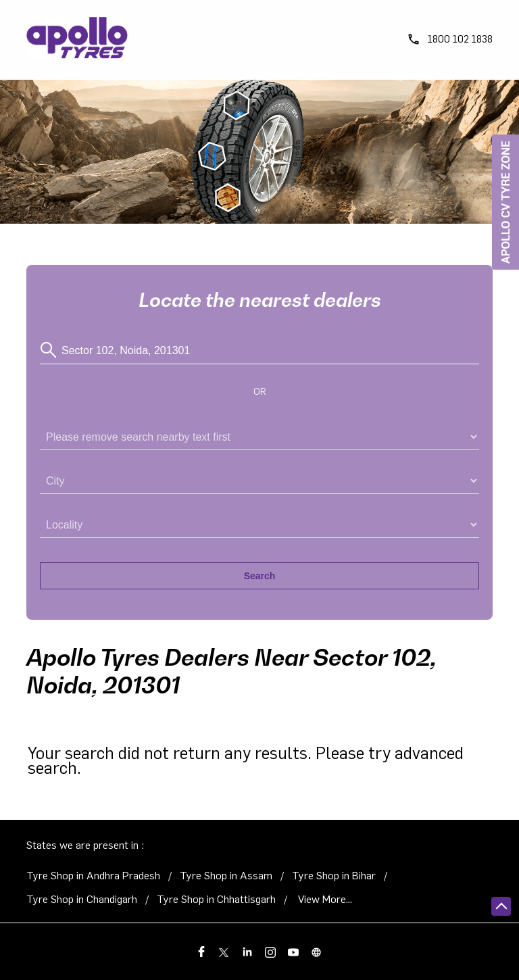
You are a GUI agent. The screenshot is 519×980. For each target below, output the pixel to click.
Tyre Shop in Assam (226, 876)
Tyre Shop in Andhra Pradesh (93, 876)
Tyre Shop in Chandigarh (82, 900)
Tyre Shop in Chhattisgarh (216, 900)
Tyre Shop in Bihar (334, 876)
